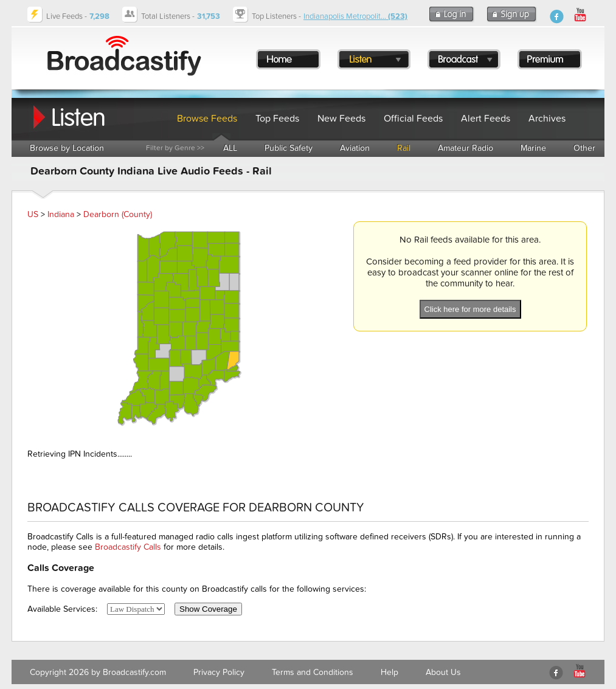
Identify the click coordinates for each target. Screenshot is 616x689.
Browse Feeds (207, 119)
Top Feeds (277, 119)
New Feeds (341, 119)
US (33, 214)
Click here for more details (470, 309)
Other (584, 148)
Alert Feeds (486, 119)
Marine (533, 148)
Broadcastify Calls (128, 547)
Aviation (355, 148)
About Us (443, 672)
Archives (547, 119)
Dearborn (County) (118, 214)
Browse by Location (67, 148)
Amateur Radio (465, 148)
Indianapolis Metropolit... (355, 16)
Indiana (61, 214)
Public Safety (289, 148)
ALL (230, 148)
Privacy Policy (219, 672)
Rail (404, 148)
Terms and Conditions (313, 672)
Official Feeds (413, 119)
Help (389, 672)
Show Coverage (208, 609)
